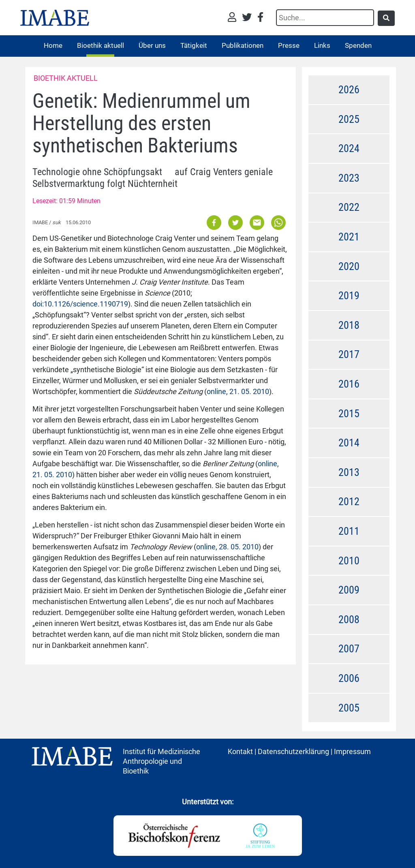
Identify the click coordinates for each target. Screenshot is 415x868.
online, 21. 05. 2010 (238, 391)
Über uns (152, 45)
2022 (349, 207)
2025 (349, 119)
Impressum (352, 751)
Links (322, 45)
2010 (349, 561)
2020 (349, 266)
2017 (349, 354)
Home (53, 45)
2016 (349, 384)
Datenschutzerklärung (293, 751)
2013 (349, 472)
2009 (349, 590)
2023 (349, 178)
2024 (349, 148)
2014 (349, 443)
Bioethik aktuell (101, 45)
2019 (349, 296)
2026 (349, 90)
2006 (349, 678)
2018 (349, 325)
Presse (289, 45)
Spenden (358, 45)
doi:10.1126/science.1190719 (80, 304)
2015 (349, 414)
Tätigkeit (194, 45)
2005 (349, 708)
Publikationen (243, 45)
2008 (349, 619)
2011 (349, 531)
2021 (349, 237)
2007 (349, 649)
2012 (349, 502)
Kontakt (240, 751)
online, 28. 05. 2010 (227, 547)
